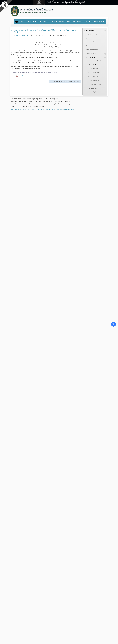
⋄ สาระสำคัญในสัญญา (94, 92)
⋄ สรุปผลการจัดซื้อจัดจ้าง (95, 84)
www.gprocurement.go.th (61, 61)
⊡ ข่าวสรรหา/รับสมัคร (92, 50)
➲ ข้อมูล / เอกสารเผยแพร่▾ (74, 22)
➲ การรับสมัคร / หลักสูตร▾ (56, 22)
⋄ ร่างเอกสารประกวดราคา (95, 65)
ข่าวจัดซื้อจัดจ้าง (90, 57)
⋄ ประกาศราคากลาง (93, 69)
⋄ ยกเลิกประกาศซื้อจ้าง (94, 80)
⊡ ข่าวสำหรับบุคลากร (92, 46)
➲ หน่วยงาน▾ (42, 22)
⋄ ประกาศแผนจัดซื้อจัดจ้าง (95, 61)
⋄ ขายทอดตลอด (92, 88)
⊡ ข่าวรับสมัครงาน (91, 54)
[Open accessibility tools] (113, 324)
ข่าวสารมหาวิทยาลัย (89, 31)
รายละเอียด (21, 76)
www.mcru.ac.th (46, 61)
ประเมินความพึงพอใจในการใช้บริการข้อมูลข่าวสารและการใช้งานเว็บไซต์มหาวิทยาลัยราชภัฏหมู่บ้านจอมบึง (42, 109)
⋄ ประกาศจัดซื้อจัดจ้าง (94, 73)
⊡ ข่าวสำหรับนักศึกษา (92, 42)
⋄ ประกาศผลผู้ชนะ (93, 76)
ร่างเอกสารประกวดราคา (22, 35)
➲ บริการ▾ (87, 22)
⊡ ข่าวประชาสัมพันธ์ (91, 34)
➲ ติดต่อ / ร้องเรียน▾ (99, 22)
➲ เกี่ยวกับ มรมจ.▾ (31, 22)
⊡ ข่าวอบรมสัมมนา (91, 38)
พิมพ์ (66, 36)
